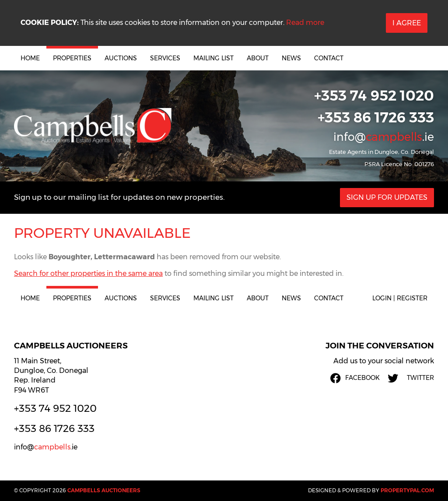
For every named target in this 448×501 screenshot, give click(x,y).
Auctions (121, 58)
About (258, 58)
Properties (72, 58)
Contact (329, 58)
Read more (305, 23)
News (291, 58)
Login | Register (400, 298)
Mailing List (213, 58)
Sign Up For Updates (387, 197)
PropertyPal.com (407, 490)
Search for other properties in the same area (88, 273)
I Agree (407, 23)
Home (30, 58)
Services (165, 58)
